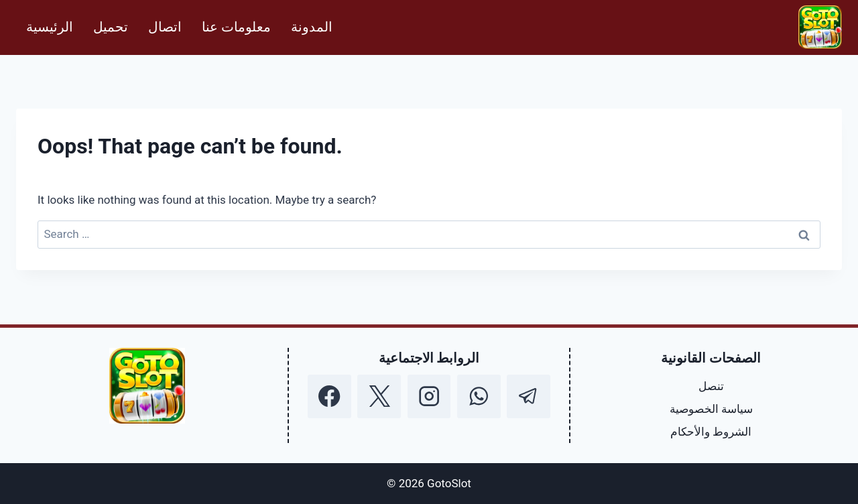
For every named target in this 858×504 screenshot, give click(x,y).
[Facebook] (329, 396)
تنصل (711, 386)
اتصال (165, 27)
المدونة (312, 27)
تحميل (111, 27)
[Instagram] (429, 396)
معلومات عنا (236, 27)
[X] (379, 396)
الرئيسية (50, 27)
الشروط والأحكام (711, 432)
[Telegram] (529, 396)
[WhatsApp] (479, 396)
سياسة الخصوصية (711, 409)
